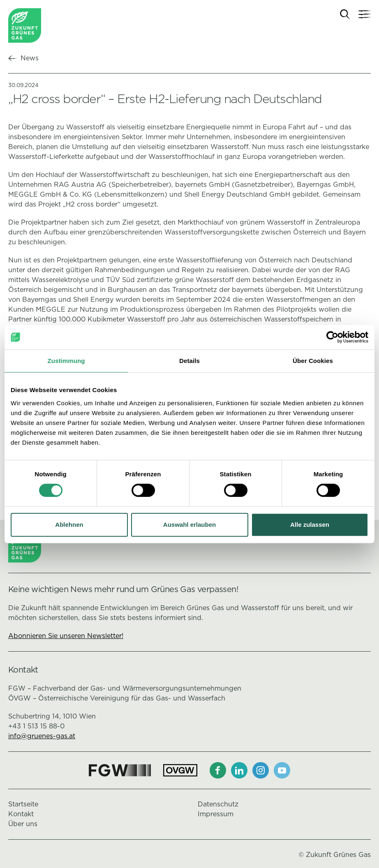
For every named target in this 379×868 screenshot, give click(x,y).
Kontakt (21, 814)
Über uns (23, 824)
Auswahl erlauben (189, 525)
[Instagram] (261, 770)
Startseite (23, 804)
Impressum (216, 814)
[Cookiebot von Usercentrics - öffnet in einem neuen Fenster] (332, 337)
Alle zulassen (310, 525)
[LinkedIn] (239, 770)
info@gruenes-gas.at (42, 736)
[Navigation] (365, 14)
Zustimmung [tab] (66, 361)
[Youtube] (282, 770)
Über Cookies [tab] (313, 361)
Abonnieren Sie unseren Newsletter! (66, 636)
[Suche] (345, 15)
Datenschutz (218, 804)
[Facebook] (218, 770)
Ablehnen (69, 525)
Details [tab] (189, 361)
